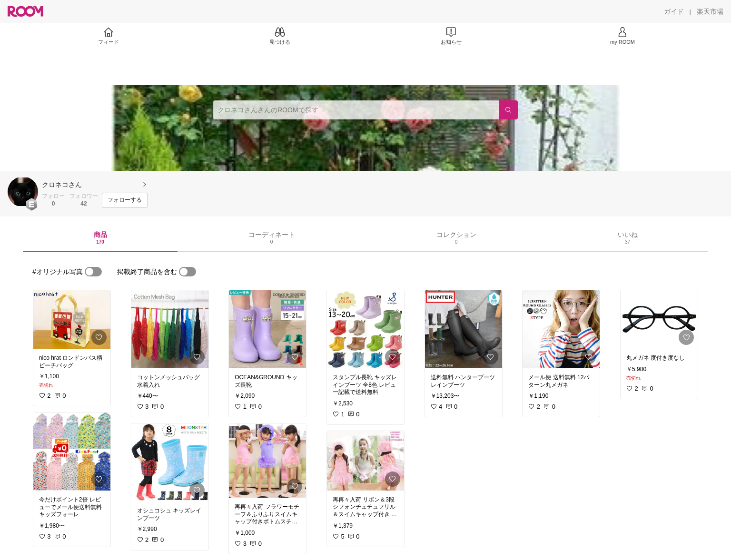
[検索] (508, 110)
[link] (72, 319)
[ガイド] (674, 11)
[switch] (93, 272)
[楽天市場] (710, 11)
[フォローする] (125, 200)
